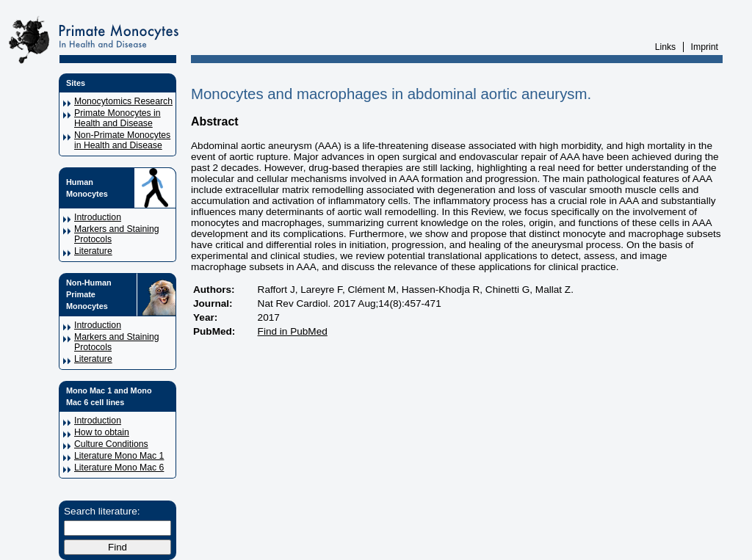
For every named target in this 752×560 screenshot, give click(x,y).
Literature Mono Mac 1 (119, 456)
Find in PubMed (293, 331)
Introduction (98, 217)
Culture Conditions (111, 444)
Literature (93, 251)
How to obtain (102, 432)
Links (666, 47)
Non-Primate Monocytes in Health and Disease (122, 140)
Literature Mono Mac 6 (119, 468)
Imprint (705, 47)
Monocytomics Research (123, 101)
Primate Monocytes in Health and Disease (117, 118)
